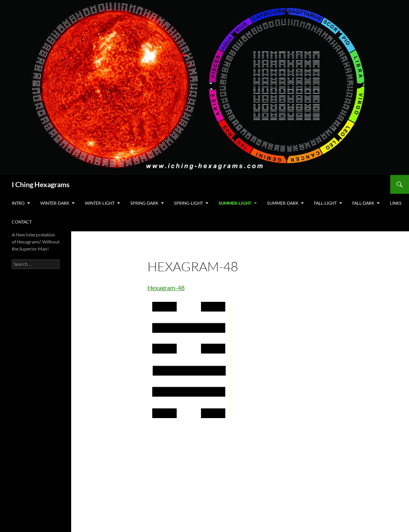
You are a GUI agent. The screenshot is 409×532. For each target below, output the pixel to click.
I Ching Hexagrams (41, 184)
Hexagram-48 (166, 288)
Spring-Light (188, 203)
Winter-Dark (55, 203)
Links (396, 203)
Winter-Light (100, 203)
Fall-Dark (363, 203)
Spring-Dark (144, 203)
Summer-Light (235, 203)
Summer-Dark (283, 203)
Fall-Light (325, 203)
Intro (18, 203)
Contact (22, 222)
